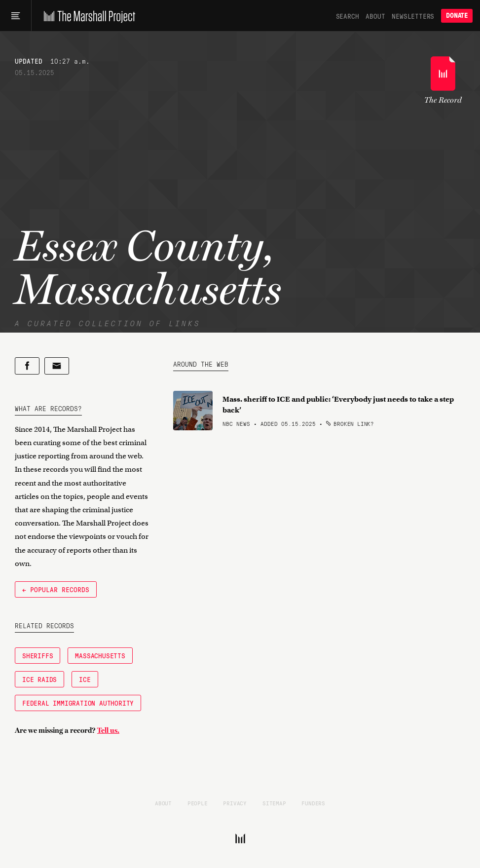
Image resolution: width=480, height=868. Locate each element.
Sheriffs (37, 655)
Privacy (235, 803)
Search (348, 16)
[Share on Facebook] (27, 366)
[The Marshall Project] (87, 16)
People (198, 803)
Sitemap (274, 803)
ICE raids (39, 679)
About (375, 16)
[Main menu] (16, 16)
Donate (457, 16)
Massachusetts (100, 655)
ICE (85, 679)
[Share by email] (57, 366)
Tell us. (108, 730)
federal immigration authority (78, 703)
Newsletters (413, 16)
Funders (313, 803)
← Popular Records (56, 589)
